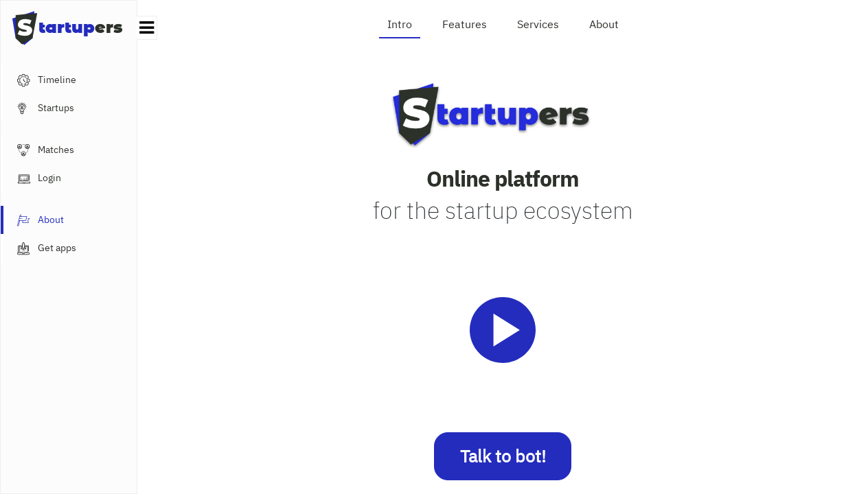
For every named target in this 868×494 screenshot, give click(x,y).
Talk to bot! (503, 456)
